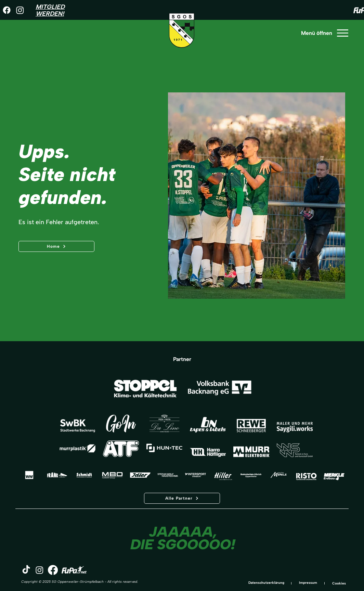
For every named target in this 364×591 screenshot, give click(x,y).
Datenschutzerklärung (266, 583)
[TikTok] (26, 570)
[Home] (56, 246)
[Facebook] (7, 10)
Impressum (308, 583)
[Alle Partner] (182, 498)
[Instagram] (20, 10)
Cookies (339, 583)
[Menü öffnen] (324, 33)
